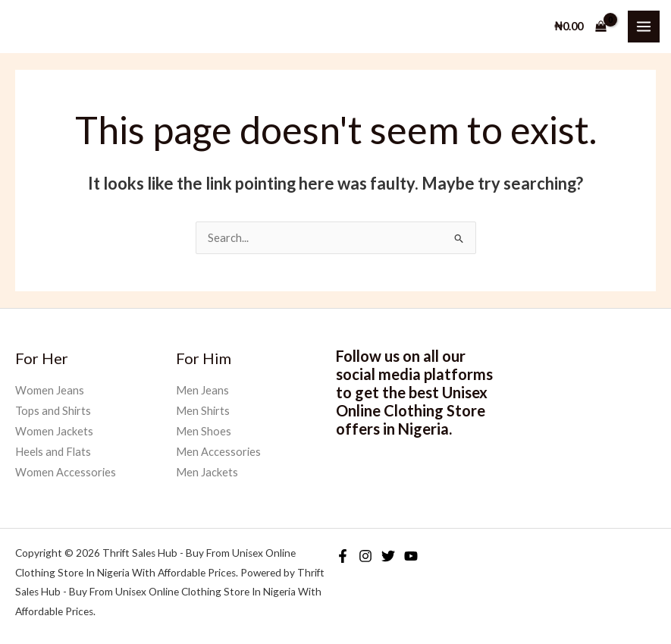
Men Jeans (202, 390)
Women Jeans (50, 390)
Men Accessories (218, 452)
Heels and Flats (53, 452)
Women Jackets (54, 431)
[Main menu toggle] (644, 27)
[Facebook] (343, 556)
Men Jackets (207, 472)
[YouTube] (411, 556)
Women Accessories (66, 472)
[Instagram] (365, 556)
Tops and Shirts (53, 411)
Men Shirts (203, 411)
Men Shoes (204, 431)
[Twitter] (388, 556)
